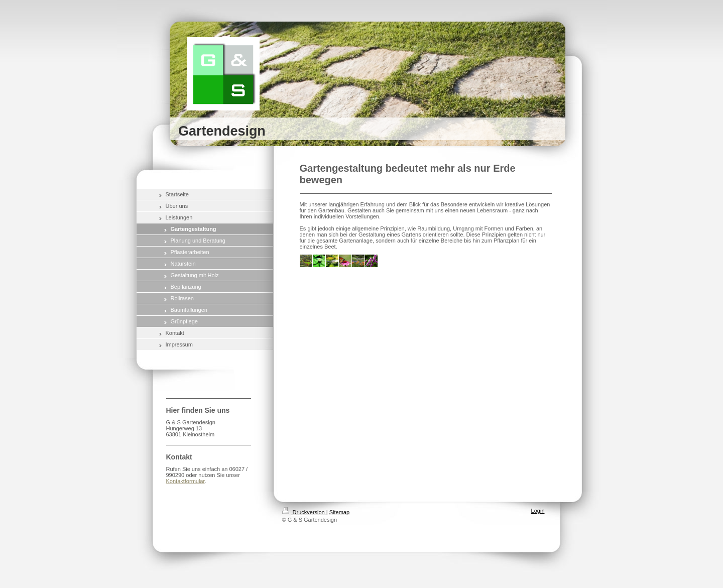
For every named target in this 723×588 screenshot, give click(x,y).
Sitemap (339, 512)
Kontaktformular (186, 481)
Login (538, 511)
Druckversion (304, 512)
